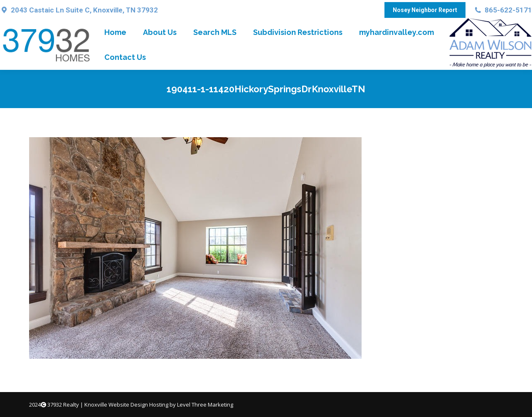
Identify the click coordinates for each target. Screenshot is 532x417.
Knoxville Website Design (116, 405)
